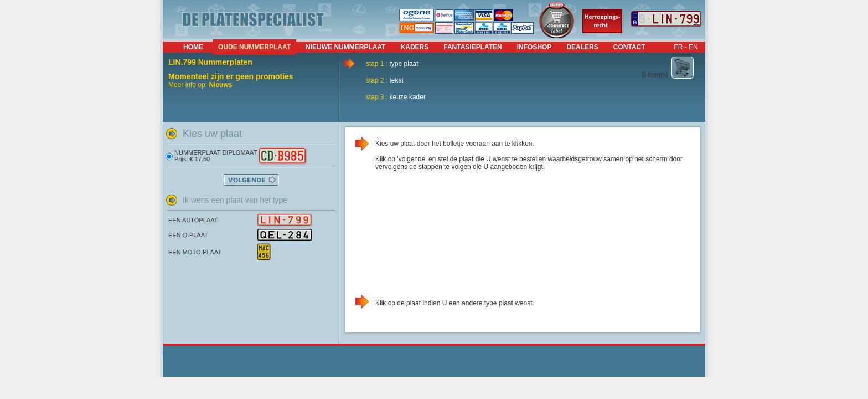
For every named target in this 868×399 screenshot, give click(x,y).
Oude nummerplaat (254, 47)
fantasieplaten (473, 47)
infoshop (534, 47)
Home (193, 47)
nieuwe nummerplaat (345, 47)
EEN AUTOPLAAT (193, 220)
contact (629, 47)
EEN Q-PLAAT (188, 235)
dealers (582, 47)
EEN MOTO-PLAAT (195, 252)
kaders (415, 47)
